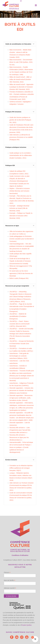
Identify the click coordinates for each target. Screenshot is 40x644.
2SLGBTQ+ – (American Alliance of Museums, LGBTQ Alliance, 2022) (20, 297)
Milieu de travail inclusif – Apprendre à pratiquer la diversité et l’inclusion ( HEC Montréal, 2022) (21, 87)
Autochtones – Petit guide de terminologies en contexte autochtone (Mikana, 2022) (19, 356)
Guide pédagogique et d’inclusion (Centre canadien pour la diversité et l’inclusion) (22, 239)
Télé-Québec (24, 62)
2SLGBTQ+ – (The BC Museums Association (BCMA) (21, 334)
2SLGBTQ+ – (18, 316)
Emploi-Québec (27, 625)
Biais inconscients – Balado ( (20, 52)
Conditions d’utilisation (20, 555)
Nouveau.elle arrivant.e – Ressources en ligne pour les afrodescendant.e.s (19, 437)
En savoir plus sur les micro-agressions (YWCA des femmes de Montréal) (21, 273)
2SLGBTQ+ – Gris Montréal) (22, 344)
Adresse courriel (10, 588)
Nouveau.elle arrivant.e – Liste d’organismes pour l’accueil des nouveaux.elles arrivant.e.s (20, 430)
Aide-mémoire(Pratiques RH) (21, 137)
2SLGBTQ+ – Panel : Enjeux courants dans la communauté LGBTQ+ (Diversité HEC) (20, 324)
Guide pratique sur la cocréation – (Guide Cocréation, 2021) (21, 155)
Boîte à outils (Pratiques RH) (19, 278)
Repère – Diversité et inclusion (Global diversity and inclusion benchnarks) (20, 191)
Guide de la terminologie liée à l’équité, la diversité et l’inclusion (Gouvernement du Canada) (20, 261)
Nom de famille (9, 580)
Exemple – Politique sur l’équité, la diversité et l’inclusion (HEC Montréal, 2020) (21, 216)
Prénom (7, 572)
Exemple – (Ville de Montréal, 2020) (19, 208)
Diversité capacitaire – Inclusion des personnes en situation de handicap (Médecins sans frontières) (21, 390)
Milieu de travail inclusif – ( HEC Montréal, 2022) (21, 79)
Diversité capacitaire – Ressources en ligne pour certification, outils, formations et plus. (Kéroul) (21, 398)
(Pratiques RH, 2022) (20, 120)
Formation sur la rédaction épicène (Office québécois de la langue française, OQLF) (21, 468)
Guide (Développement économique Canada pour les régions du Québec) (20, 181)
